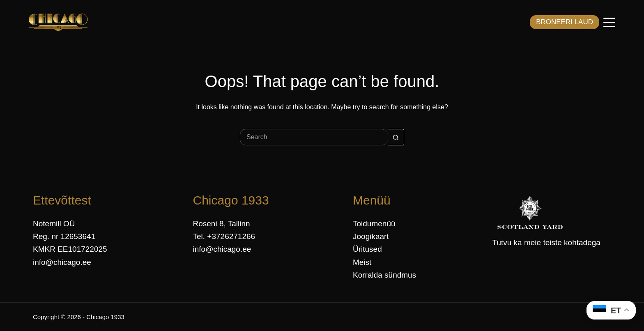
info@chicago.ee (62, 262)
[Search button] (396, 137)
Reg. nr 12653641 (64, 236)
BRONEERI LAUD (565, 22)
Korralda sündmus (384, 275)
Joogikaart (371, 236)
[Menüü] (609, 22)
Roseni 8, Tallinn (222, 224)
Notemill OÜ (54, 224)
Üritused (367, 249)
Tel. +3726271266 (224, 236)
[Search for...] (314, 137)
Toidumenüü (374, 224)
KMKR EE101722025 (70, 249)
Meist (362, 262)
